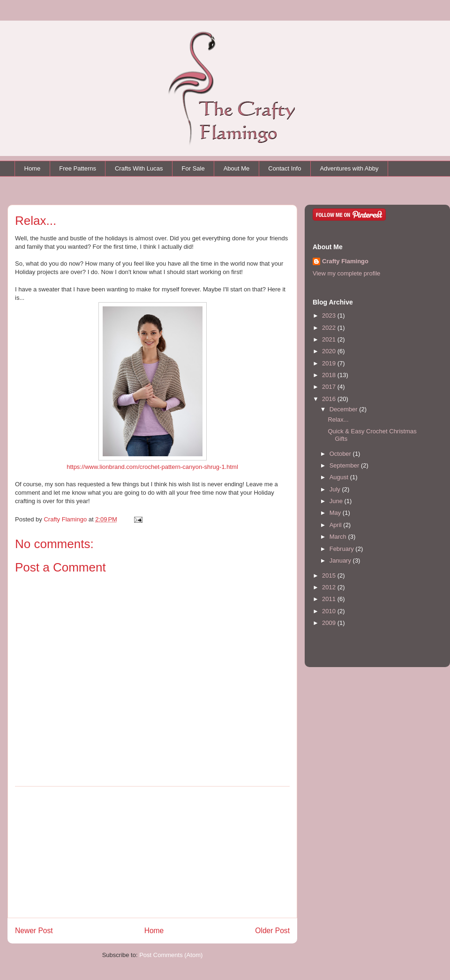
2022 (330, 328)
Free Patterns (78, 168)
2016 (330, 399)
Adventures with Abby (349, 168)
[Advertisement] (152, 852)
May (336, 513)
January (341, 561)
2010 (330, 611)
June (337, 501)
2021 (330, 339)
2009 (330, 623)
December (345, 409)
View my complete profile (346, 273)
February (343, 549)
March (339, 537)
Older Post (272, 931)
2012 (330, 587)
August (340, 477)
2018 (330, 375)
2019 (330, 363)
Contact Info (285, 168)
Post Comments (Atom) (171, 955)
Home (33, 168)
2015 (330, 575)
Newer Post (34, 931)
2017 (330, 387)
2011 (330, 599)
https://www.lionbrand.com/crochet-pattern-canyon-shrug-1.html (152, 467)
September (345, 465)
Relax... (338, 419)
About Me (237, 168)
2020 (330, 351)
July (336, 489)
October (341, 454)
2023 (330, 316)
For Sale (193, 168)
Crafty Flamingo (345, 261)
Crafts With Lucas (139, 168)
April (337, 525)
